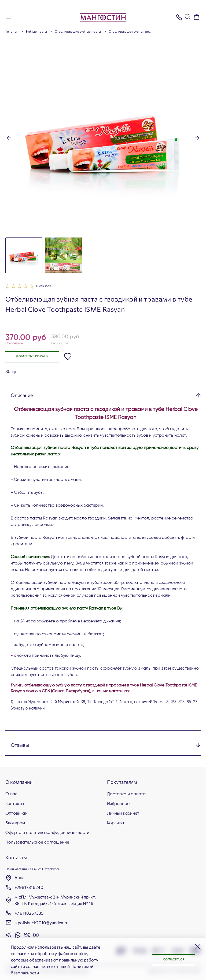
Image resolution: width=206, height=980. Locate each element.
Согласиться (171, 960)
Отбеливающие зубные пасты (78, 32)
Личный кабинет (123, 814)
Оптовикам (16, 814)
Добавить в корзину (35, 357)
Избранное (118, 804)
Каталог (12, 32)
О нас (11, 794)
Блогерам (15, 823)
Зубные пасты (36, 32)
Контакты (15, 804)
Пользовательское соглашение (37, 842)
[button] (9, 137)
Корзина (115, 823)
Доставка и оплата (126, 794)
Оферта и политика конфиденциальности (47, 833)
